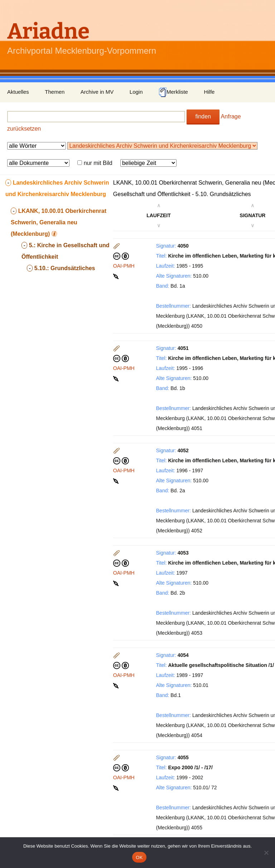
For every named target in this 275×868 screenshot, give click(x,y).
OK (139, 857)
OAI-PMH (124, 266)
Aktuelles (18, 92)
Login (136, 92)
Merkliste (173, 92)
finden (203, 116)
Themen (55, 92)
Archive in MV (97, 92)
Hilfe (209, 92)
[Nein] (266, 853)
